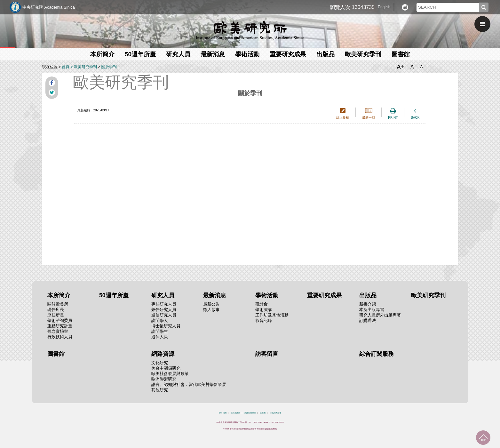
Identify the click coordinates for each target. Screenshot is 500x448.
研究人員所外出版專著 (380, 315)
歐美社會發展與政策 (170, 374)
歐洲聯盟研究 (164, 379)
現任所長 (56, 310)
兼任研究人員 (164, 310)
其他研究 (160, 390)
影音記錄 (264, 320)
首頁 (66, 67)
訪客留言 (267, 354)
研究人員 (178, 54)
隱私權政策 (235, 413)
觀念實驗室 (58, 331)
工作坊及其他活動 (272, 315)
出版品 (325, 54)
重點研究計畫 (60, 326)
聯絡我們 (223, 413)
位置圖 (263, 413)
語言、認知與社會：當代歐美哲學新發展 (189, 384)
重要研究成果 (288, 54)
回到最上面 (483, 438)
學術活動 (247, 54)
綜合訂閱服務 (377, 354)
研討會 (262, 304)
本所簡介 (102, 54)
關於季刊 (109, 67)
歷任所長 (56, 315)
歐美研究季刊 (363, 54)
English (384, 7)
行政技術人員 (60, 337)
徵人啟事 (211, 310)
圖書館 (401, 54)
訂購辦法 (368, 320)
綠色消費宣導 (275, 413)
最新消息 (213, 54)
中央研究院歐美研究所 (250, 30)
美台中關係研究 (166, 368)
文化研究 (160, 363)
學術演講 (264, 310)
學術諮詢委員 (60, 320)
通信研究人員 (164, 315)
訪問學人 (160, 320)
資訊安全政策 (250, 413)
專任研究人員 (164, 304)
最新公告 (211, 304)
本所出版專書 (372, 310)
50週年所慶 (140, 54)
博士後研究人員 (166, 326)
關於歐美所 (58, 304)
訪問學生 (160, 331)
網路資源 (163, 354)
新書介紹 (368, 304)
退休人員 (160, 337)
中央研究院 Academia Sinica (49, 7)
